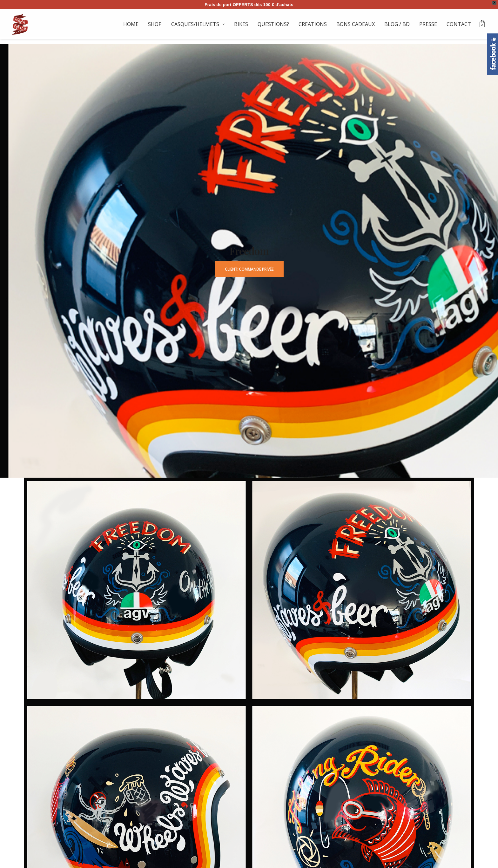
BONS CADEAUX (356, 24)
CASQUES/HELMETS (195, 24)
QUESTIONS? (273, 24)
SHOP (155, 24)
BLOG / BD (397, 24)
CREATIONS (313, 24)
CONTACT (459, 24)
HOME (131, 24)
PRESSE (428, 24)
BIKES (241, 24)
